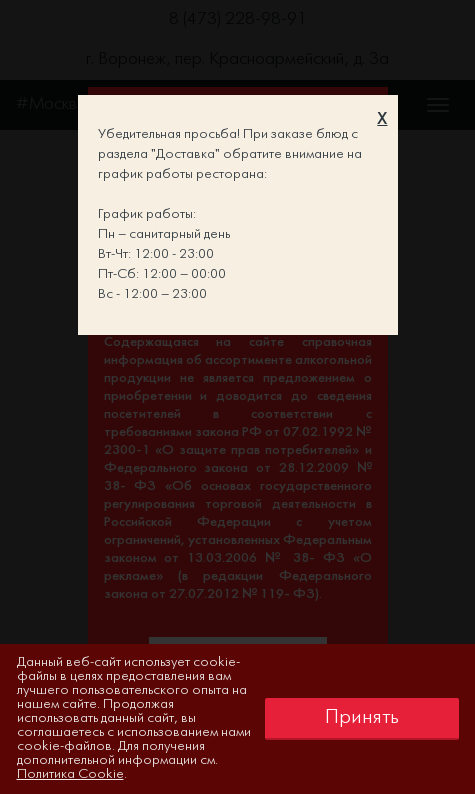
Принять (362, 717)
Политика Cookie (70, 774)
